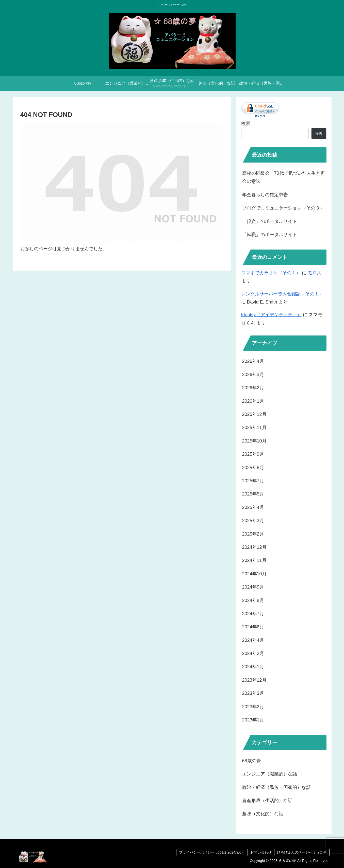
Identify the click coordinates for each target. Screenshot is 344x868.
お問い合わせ (261, 852)
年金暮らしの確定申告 (265, 195)
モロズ (315, 273)
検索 (246, 123)
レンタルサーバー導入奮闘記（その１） (282, 294)
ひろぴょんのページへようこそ (302, 852)
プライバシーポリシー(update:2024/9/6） (212, 852)
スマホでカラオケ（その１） (271, 273)
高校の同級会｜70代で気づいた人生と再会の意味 (284, 177)
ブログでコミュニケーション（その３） (283, 208)
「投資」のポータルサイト (270, 221)
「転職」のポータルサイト (270, 235)
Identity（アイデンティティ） (271, 315)
